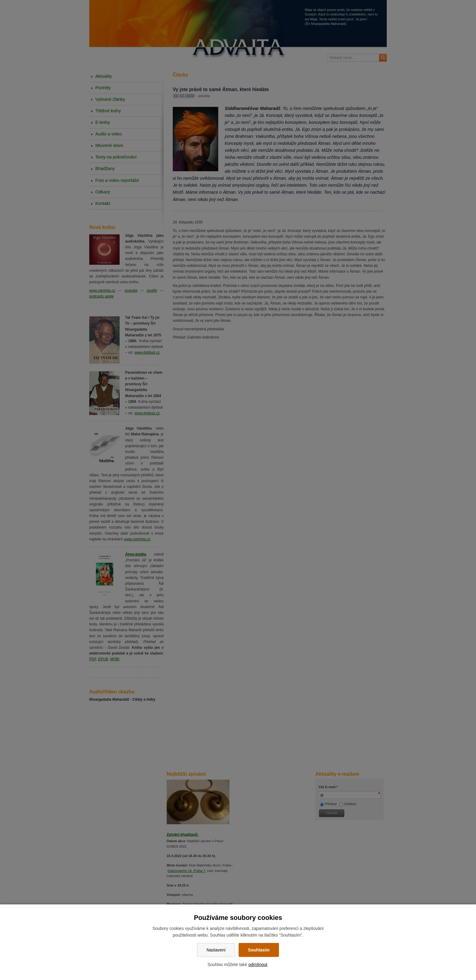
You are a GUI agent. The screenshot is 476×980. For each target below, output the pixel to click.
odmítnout (258, 965)
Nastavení (216, 950)
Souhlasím (259, 950)
